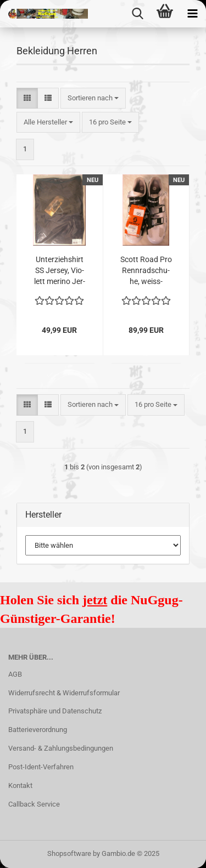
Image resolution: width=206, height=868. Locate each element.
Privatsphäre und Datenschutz (55, 711)
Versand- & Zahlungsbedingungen (61, 748)
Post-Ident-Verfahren (41, 767)
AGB (15, 674)
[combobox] (93, 98)
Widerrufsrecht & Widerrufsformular (64, 693)
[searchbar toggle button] (137, 14)
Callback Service (34, 804)
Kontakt (20, 785)
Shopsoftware (69, 853)
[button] (27, 98)
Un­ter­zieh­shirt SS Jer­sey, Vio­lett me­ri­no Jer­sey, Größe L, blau (60, 271)
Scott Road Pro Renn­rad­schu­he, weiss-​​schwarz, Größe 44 (146, 271)
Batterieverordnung (38, 730)
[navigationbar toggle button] (192, 14)
